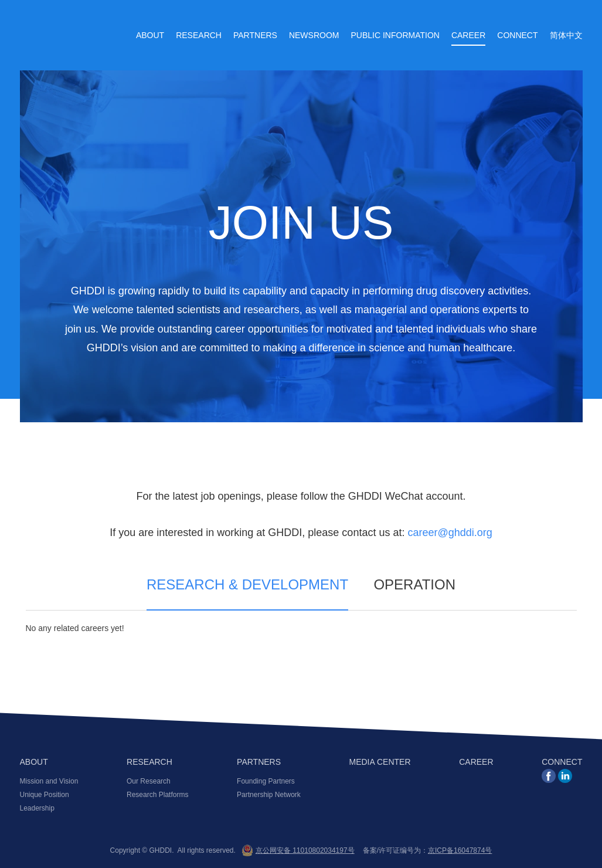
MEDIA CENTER (380, 762)
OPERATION (414, 585)
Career (468, 35)
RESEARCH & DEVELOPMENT (247, 585)
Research (199, 35)
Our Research (149, 781)
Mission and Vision (49, 781)
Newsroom (314, 35)
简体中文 (566, 35)
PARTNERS (259, 762)
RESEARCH (149, 762)
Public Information (395, 35)
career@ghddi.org (450, 533)
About (150, 35)
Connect (517, 35)
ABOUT (34, 762)
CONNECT (562, 762)
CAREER (476, 762)
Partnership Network (269, 795)
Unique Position (45, 795)
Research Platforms (157, 795)
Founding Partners (266, 781)
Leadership (37, 808)
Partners (255, 35)
